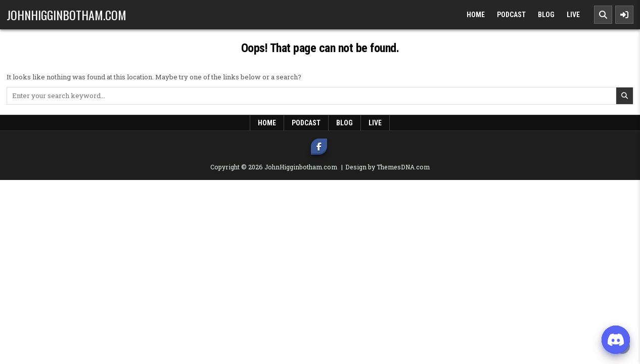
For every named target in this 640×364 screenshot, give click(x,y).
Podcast (511, 15)
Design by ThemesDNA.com (387, 167)
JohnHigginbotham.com (66, 15)
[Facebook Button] (319, 147)
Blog (546, 15)
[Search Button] (603, 15)
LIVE (573, 15)
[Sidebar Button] (624, 15)
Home (476, 15)
